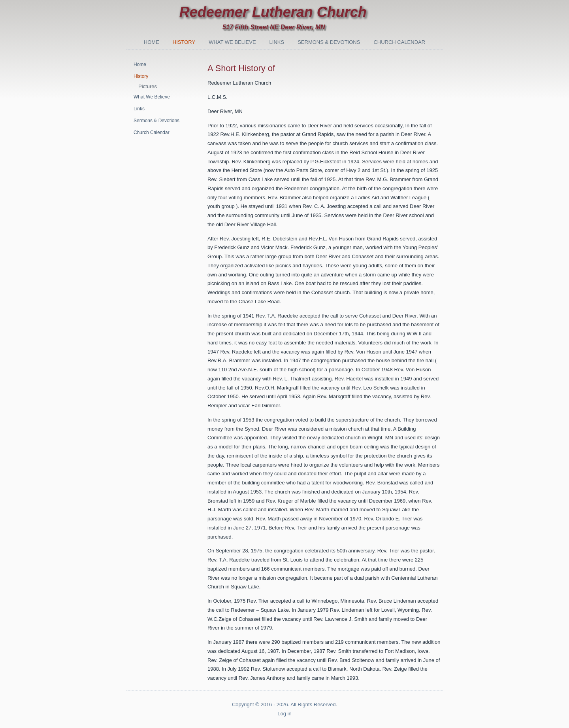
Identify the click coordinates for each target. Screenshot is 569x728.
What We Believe (232, 42)
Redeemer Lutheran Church (273, 12)
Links (277, 42)
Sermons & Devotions (329, 42)
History (184, 42)
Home (152, 42)
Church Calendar (399, 42)
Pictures (148, 86)
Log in (284, 714)
